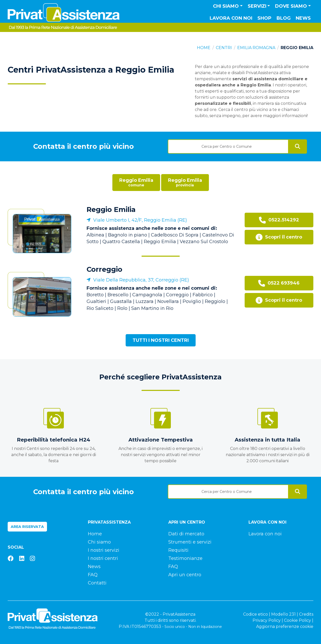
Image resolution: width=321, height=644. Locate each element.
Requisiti (178, 550)
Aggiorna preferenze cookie (285, 626)
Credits (306, 614)
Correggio (104, 269)
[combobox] (228, 145)
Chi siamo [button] (226, 6)
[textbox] (228, 146)
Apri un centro (185, 575)
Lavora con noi (231, 18)
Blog (284, 18)
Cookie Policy (298, 620)
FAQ (93, 575)
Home (204, 48)
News (303, 18)
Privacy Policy (267, 620)
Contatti (97, 583)
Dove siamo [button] (291, 6)
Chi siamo (99, 542)
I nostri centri (103, 558)
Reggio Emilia (111, 210)
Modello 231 (283, 614)
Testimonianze (185, 558)
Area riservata (27, 527)
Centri (224, 48)
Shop (264, 18)
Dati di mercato (186, 534)
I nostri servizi (104, 550)
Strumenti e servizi (190, 542)
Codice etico (255, 614)
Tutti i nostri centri (161, 340)
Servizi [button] (257, 6)
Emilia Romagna (256, 48)
